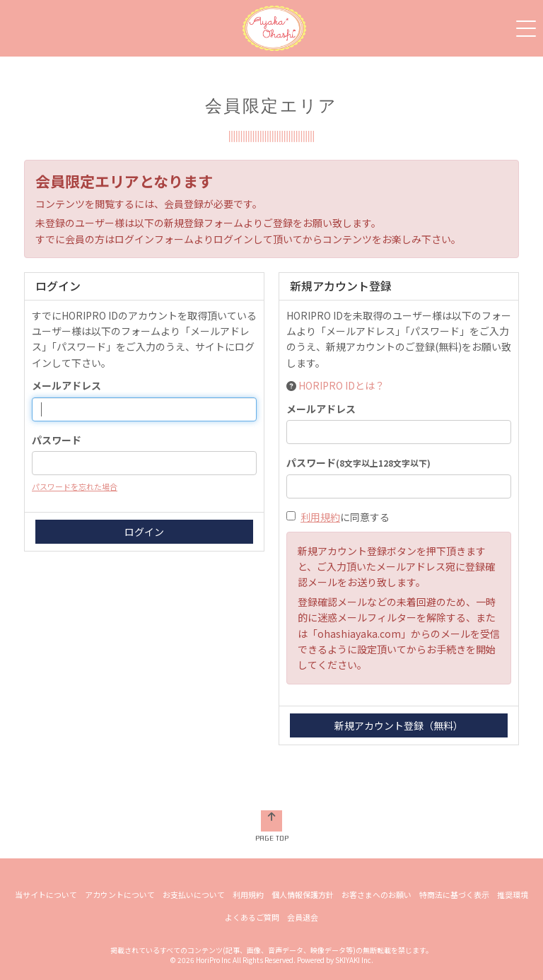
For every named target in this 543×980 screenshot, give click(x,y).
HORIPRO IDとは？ (341, 385)
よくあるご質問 (252, 917)
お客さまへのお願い (376, 894)
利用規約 (320, 517)
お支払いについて (194, 894)
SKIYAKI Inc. (354, 960)
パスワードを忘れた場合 (75, 486)
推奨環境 (513, 894)
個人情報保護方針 (303, 894)
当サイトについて (46, 894)
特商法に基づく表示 (454, 894)
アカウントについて (120, 894)
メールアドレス (66, 385)
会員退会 (303, 917)
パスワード (57, 440)
